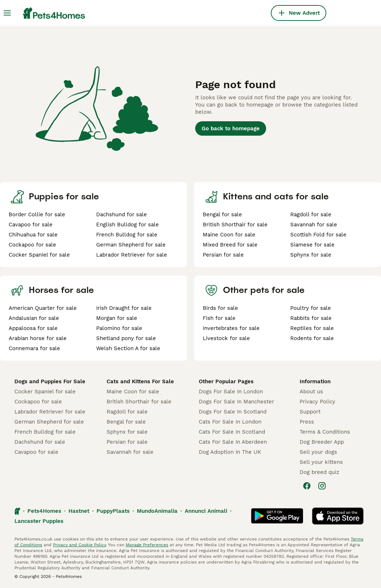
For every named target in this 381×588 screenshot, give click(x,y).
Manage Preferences (147, 545)
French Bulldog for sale (127, 235)
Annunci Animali (206, 511)
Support (310, 412)
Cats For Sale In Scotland (232, 432)
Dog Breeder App (322, 442)
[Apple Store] (338, 516)
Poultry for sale (311, 308)
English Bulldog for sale (127, 225)
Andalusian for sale (34, 318)
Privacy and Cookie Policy (79, 545)
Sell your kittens (321, 462)
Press (307, 422)
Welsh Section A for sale (128, 348)
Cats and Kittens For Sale (140, 381)
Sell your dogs (318, 452)
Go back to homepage (231, 128)
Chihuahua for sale (33, 235)
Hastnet (79, 511)
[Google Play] (277, 516)
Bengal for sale (222, 214)
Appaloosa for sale (33, 328)
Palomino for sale (119, 328)
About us (311, 392)
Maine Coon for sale (229, 235)
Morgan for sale (117, 318)
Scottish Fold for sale (318, 235)
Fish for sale (219, 318)
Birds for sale (220, 308)
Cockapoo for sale (32, 245)
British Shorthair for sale (235, 225)
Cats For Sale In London (230, 422)
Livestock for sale (226, 338)
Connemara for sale (34, 348)
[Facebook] (307, 486)
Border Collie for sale (37, 214)
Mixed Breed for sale (230, 245)
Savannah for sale (314, 225)
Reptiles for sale (312, 328)
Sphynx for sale (311, 255)
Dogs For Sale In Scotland (233, 412)
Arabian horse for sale (38, 338)
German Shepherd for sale (131, 245)
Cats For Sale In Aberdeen (233, 442)
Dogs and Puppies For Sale (50, 381)
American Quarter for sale (43, 308)
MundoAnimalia (157, 511)
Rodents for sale (312, 338)
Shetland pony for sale (126, 338)
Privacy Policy (317, 402)
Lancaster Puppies (39, 521)
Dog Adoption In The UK (230, 452)
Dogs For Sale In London (231, 392)
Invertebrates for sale (231, 328)
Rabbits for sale (311, 318)
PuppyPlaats (113, 511)
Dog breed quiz (319, 472)
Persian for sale (223, 255)
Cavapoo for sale (31, 225)
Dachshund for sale (122, 214)
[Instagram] (322, 486)
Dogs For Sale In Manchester (236, 402)
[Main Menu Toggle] (7, 13)
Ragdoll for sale (311, 214)
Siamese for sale (312, 245)
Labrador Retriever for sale (132, 255)
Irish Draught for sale (124, 308)
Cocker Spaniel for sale (39, 255)
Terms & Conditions (325, 432)
